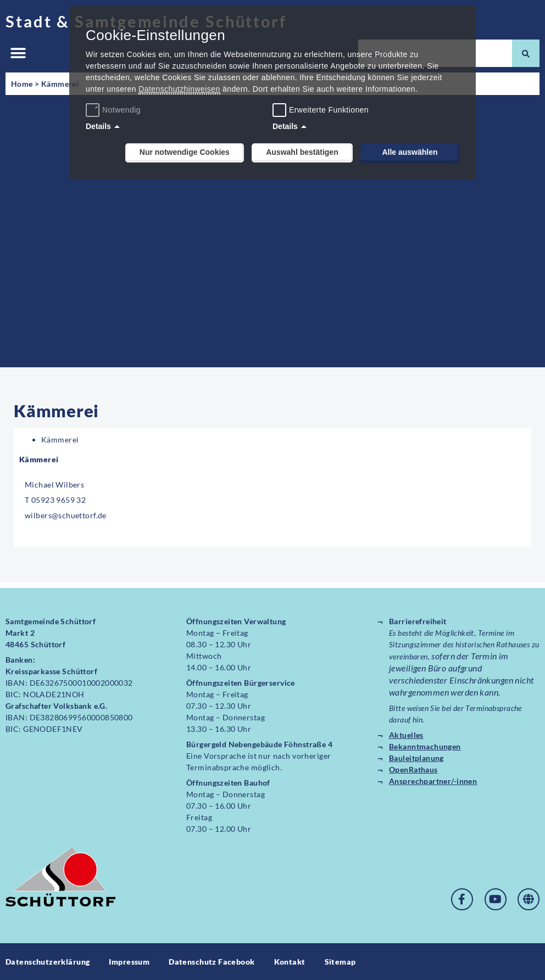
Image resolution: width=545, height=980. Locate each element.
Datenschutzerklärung (48, 962)
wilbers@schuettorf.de (66, 515)
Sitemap (340, 962)
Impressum (129, 962)
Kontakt (290, 962)
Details (98, 126)
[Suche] (526, 53)
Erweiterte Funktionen (329, 110)
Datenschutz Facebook (212, 962)
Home (22, 84)
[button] (18, 54)
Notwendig (115, 110)
